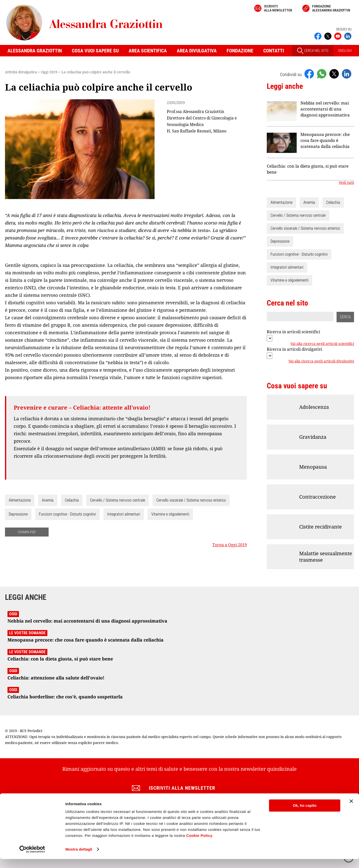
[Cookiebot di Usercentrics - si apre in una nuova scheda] (32, 858)
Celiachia (72, 500)
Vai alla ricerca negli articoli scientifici (322, 344)
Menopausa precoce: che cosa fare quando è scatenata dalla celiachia (325, 140)
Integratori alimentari (124, 514)
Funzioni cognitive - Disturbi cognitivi (67, 514)
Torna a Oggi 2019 (230, 545)
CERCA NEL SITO (313, 51)
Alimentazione (20, 500)
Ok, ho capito (305, 814)
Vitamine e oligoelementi (170, 514)
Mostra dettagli (79, 858)
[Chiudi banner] (351, 810)
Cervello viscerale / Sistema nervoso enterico (191, 500)
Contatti (274, 51)
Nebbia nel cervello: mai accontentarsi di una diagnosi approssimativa (325, 109)
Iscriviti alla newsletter (278, 8)
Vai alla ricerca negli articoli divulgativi (321, 361)
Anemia (48, 500)
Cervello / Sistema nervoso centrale (118, 500)
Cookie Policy (199, 844)
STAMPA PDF (27, 532)
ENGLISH (345, 51)
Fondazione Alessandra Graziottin (331, 8)
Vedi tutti (346, 183)
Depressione (18, 514)
